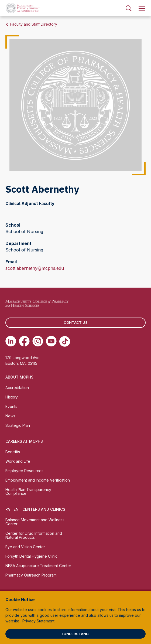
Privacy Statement (38, 621)
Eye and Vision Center (25, 547)
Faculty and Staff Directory (34, 24)
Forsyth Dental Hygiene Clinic (31, 556)
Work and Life (18, 461)
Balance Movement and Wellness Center (35, 522)
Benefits (13, 452)
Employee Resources (24, 471)
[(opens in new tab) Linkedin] (11, 341)
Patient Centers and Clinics (35, 509)
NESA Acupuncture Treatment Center (38, 566)
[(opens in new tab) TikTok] (65, 341)
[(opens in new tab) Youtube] (51, 341)
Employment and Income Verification (38, 480)
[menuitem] (129, 8)
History (12, 397)
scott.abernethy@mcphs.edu (35, 268)
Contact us (76, 322)
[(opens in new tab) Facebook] (24, 341)
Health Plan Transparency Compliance (28, 492)
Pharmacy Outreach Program (31, 575)
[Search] (129, 8)
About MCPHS (19, 377)
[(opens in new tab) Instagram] (38, 341)
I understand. (75, 634)
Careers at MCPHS (24, 441)
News (10, 416)
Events (11, 406)
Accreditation (17, 388)
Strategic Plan (18, 425)
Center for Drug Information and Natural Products (34, 535)
